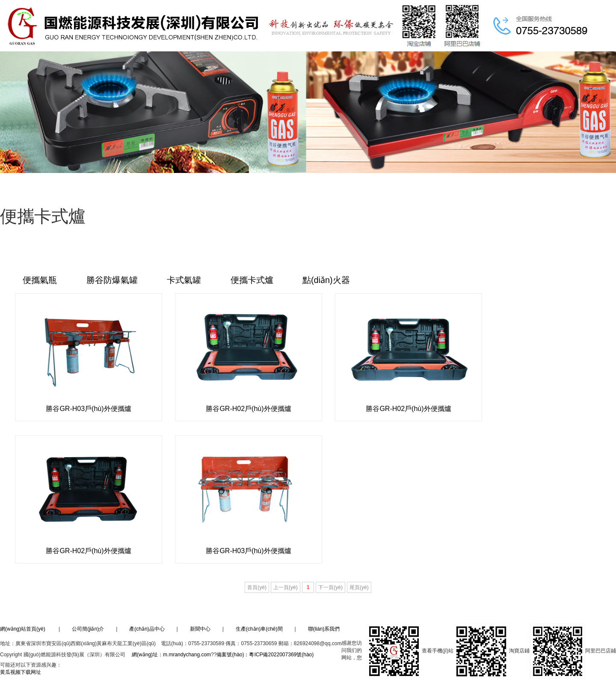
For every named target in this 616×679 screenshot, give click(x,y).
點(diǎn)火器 (328, 280)
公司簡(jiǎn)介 (88, 629)
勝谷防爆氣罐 (113, 280)
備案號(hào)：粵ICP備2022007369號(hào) (266, 655)
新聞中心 (200, 629)
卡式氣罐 (185, 280)
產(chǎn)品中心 (147, 629)
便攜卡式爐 (253, 280)
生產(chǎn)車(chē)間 (259, 629)
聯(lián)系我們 (324, 629)
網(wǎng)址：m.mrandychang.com (171, 655)
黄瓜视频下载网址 (21, 672)
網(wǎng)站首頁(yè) (23, 629)
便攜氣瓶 (40, 280)
